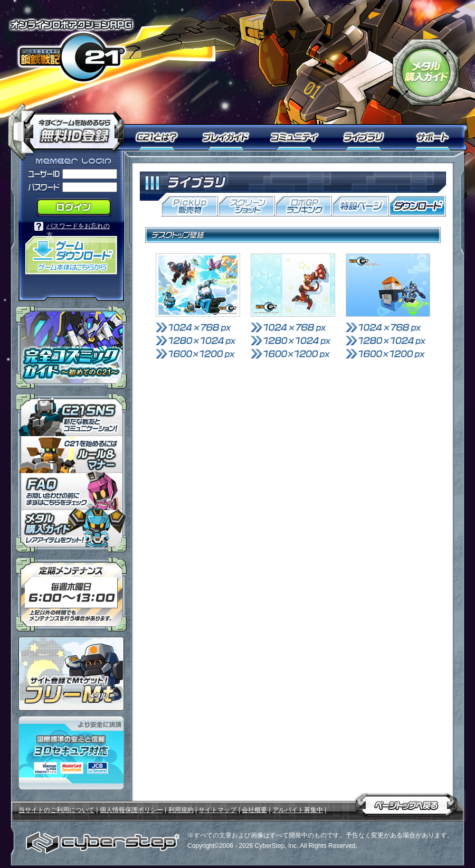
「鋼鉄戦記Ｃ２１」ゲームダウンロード (71, 255)
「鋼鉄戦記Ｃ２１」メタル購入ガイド (426, 72)
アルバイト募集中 (298, 810)
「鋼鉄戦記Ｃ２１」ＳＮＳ (71, 415)
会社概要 (254, 810)
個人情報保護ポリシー (131, 810)
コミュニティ (297, 137)
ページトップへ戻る (406, 803)
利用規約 (181, 810)
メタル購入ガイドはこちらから (71, 531)
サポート (434, 137)
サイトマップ (217, 810)
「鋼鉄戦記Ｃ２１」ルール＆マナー (71, 455)
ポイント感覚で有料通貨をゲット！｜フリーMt (71, 674)
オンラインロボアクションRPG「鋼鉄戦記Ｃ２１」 (71, 51)
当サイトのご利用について (56, 810)
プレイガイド (227, 137)
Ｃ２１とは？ (162, 137)
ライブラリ (368, 137)
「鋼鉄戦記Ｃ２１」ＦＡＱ (71, 492)
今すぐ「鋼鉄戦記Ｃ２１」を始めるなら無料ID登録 (70, 127)
